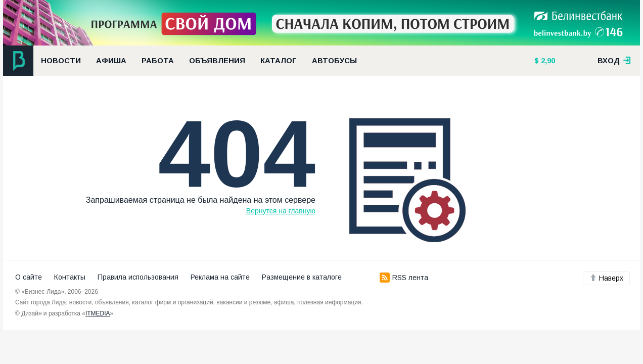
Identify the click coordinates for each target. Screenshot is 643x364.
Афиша (111, 61)
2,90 (547, 61)
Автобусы (334, 61)
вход (614, 61)
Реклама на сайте (220, 277)
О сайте (29, 277)
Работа (158, 61)
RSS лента (404, 278)
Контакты (70, 277)
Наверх (606, 278)
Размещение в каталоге (302, 277)
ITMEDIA (98, 313)
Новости (61, 61)
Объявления (217, 61)
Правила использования (138, 277)
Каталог (279, 61)
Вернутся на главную (281, 211)
